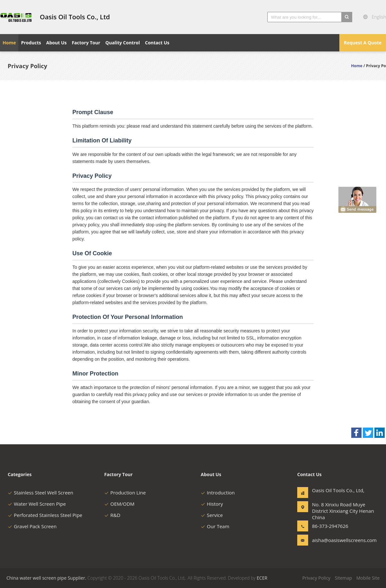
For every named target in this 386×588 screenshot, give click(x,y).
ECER (262, 578)
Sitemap (343, 578)
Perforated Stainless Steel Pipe (45, 515)
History (212, 504)
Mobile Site (368, 578)
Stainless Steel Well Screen (41, 493)
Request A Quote (363, 43)
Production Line (125, 493)
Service (212, 515)
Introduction (218, 493)
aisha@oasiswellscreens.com (332, 540)
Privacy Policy (316, 578)
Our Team (215, 526)
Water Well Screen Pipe (37, 504)
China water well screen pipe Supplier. (47, 578)
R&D (112, 515)
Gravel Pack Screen (32, 526)
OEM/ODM (119, 504)
